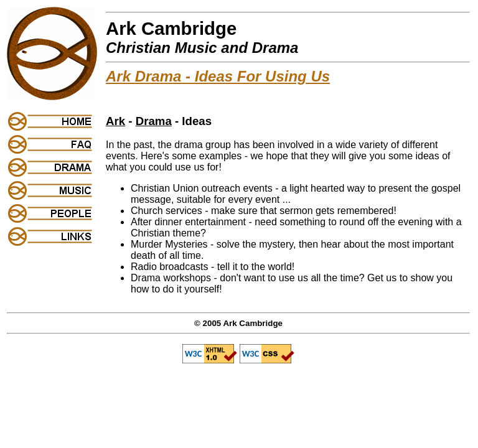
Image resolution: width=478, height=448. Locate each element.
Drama (154, 121)
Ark (115, 121)
